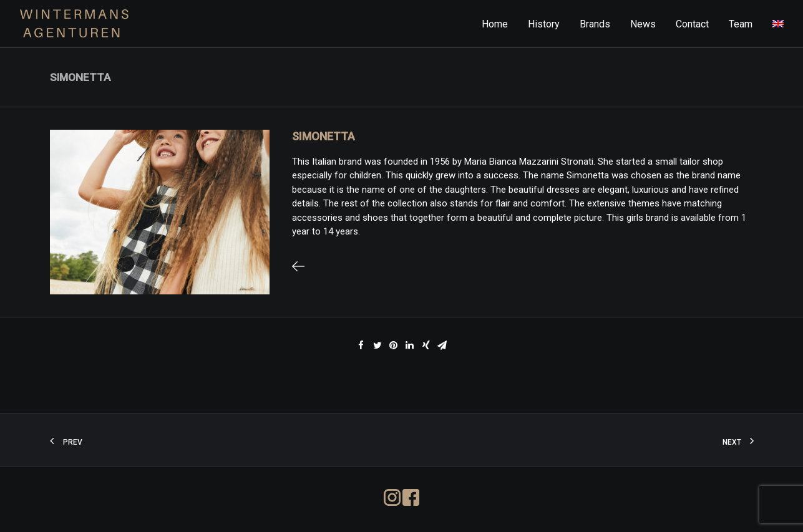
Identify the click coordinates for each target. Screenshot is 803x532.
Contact (692, 24)
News (643, 24)
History (544, 24)
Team (741, 24)
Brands (595, 24)
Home (495, 24)
